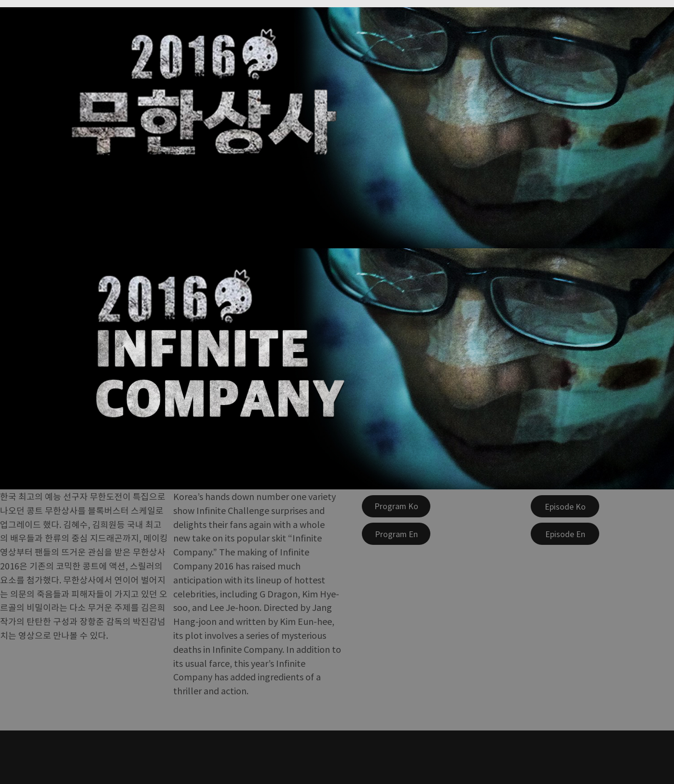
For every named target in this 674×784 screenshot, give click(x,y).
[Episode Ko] (565, 506)
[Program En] (396, 534)
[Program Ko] (396, 506)
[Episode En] (565, 534)
